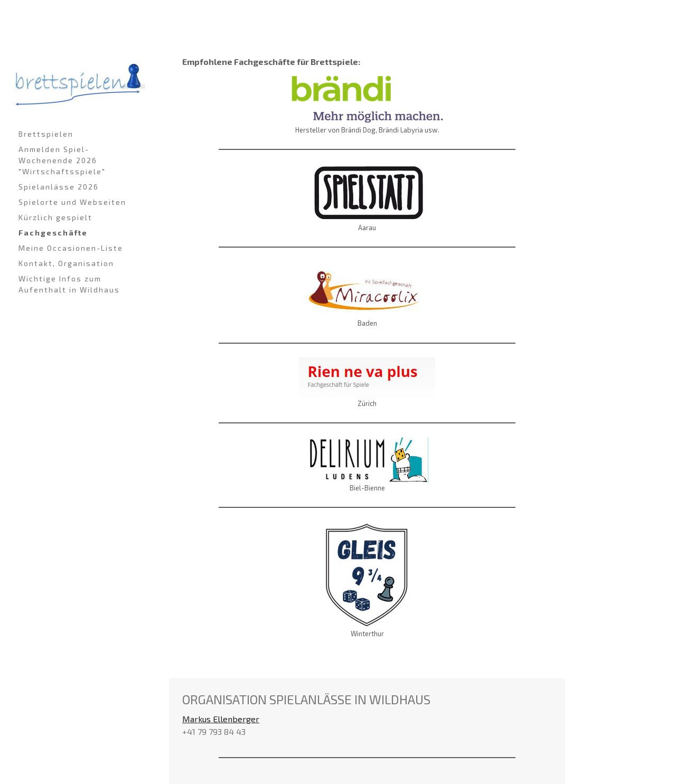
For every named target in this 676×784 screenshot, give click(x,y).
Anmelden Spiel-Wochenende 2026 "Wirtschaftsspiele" (62, 160)
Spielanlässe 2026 (59, 187)
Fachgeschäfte (53, 233)
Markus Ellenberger (221, 719)
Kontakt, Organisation (66, 263)
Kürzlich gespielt (55, 217)
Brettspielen (46, 134)
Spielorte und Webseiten (72, 202)
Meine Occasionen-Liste (71, 248)
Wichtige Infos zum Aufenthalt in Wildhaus (69, 284)
